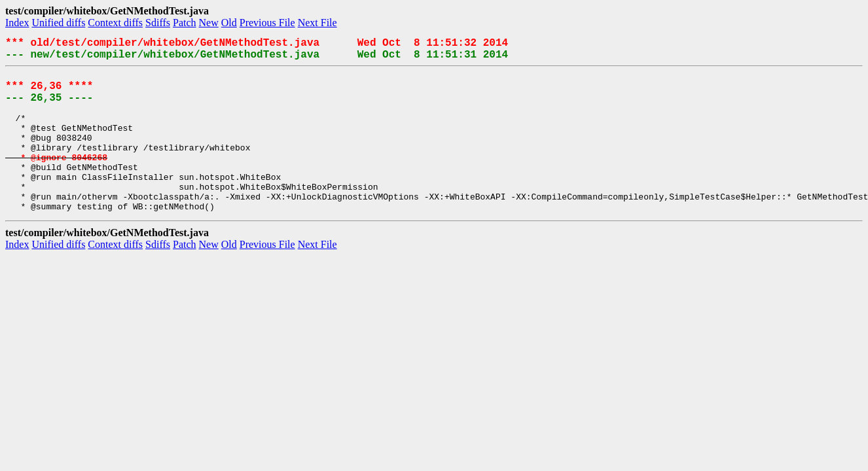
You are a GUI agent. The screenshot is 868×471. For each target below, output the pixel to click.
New (209, 23)
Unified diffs (58, 23)
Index (17, 23)
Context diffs (115, 23)
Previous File (267, 23)
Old (229, 23)
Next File (317, 23)
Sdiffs (158, 23)
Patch (185, 23)
